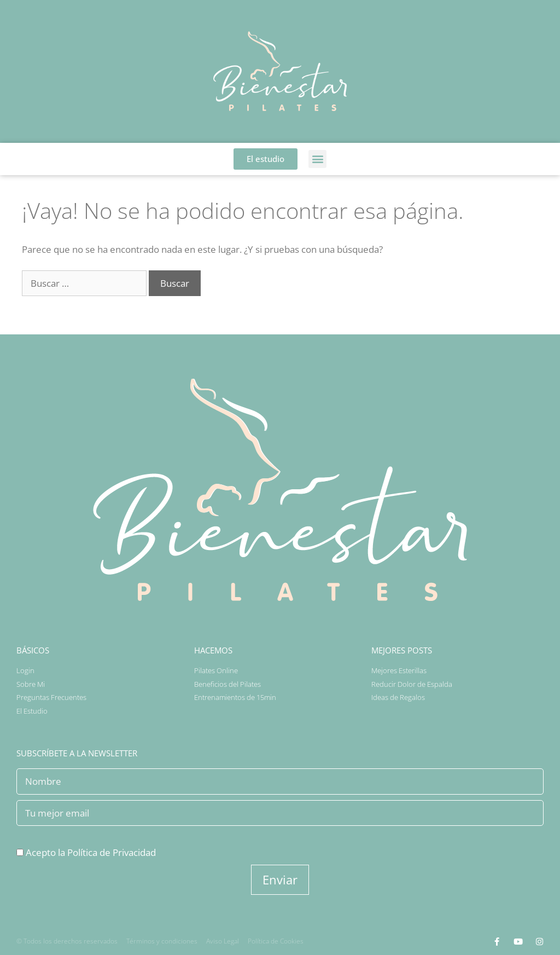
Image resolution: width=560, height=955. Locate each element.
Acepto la (86, 852)
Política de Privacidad (112, 852)
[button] (317, 159)
